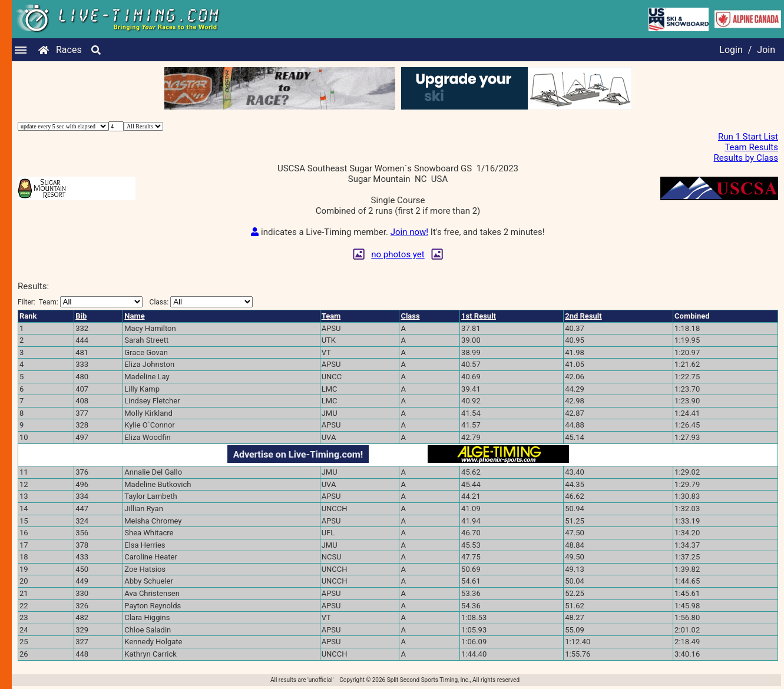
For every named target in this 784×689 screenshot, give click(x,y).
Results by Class (746, 158)
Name (134, 316)
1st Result (479, 316)
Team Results (751, 147)
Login (731, 50)
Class (410, 316)
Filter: (80, 302)
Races (69, 50)
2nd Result (583, 316)
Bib (81, 316)
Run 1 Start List (748, 137)
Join (766, 50)
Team (331, 316)
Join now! (409, 232)
